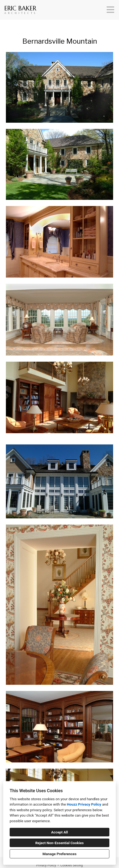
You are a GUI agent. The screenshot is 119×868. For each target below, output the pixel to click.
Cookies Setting (72, 865)
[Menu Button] (110, 10)
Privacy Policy (46, 865)
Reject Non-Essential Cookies (60, 843)
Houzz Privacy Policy (84, 804)
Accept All (60, 832)
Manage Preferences (60, 854)
